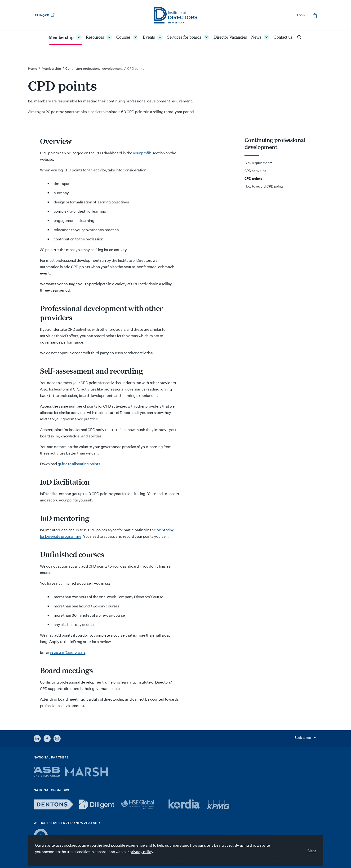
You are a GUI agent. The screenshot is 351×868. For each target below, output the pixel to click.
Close (312, 851)
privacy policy (141, 852)
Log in (301, 15)
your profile (142, 153)
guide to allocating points (79, 464)
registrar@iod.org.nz (68, 652)
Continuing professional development (275, 143)
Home (33, 69)
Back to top (306, 738)
